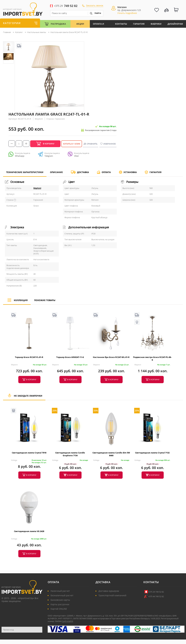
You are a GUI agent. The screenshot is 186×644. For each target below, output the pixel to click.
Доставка (83, 172)
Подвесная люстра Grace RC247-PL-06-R (152, 359)
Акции (80, 24)
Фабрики (156, 24)
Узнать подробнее (127, 13)
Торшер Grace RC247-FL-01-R (29, 357)
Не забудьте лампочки (24, 397)
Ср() (64, 621)
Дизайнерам (175, 24)
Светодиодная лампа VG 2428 (29, 531)
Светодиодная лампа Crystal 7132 (152, 453)
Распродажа (58, 24)
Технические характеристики (25, 174)
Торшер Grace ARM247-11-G (70, 357)
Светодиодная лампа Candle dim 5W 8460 (111, 454)
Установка (130, 172)
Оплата (106, 172)
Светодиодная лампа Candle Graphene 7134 (70, 454)
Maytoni (37, 188)
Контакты (121, 24)
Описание (56, 172)
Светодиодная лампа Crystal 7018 (29, 453)
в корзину (31, 380)
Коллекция (17, 302)
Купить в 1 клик (72, 144)
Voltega (14, 460)
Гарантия (139, 24)
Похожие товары (45, 300)
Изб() (70, 621)
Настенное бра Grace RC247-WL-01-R (111, 357)
